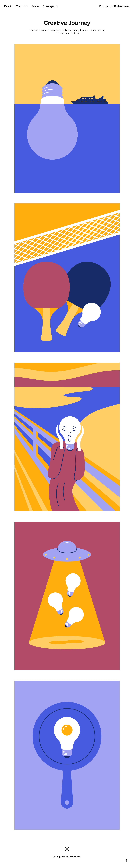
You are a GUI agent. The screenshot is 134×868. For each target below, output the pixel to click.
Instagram (50, 6)
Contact (22, 6)
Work (8, 6)
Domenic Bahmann (114, 6)
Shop (35, 6)
